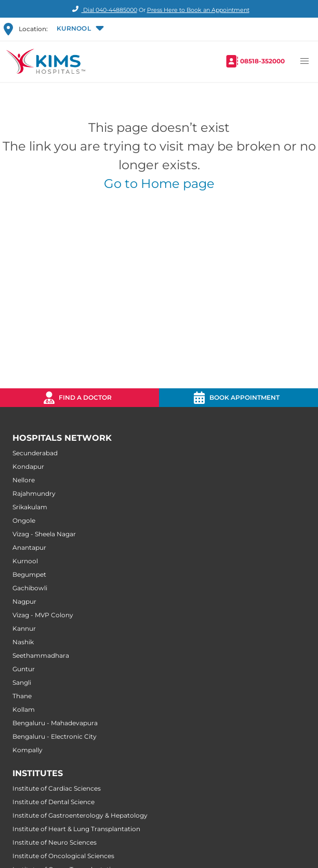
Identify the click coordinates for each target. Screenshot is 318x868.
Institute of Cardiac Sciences (57, 788)
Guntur (24, 669)
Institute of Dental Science (54, 802)
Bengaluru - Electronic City (55, 736)
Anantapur (29, 547)
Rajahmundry (34, 493)
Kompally (28, 750)
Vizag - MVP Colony (43, 615)
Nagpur (24, 601)
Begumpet (29, 574)
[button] (79, 29)
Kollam (24, 709)
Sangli (22, 682)
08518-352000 (262, 61)
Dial (103, 10)
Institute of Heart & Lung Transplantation (76, 829)
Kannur (24, 628)
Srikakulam (30, 507)
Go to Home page (159, 184)
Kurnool (25, 561)
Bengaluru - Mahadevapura (55, 723)
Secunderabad (35, 453)
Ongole (24, 520)
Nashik (23, 642)
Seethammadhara (41, 655)
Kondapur (28, 466)
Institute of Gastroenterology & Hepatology (80, 815)
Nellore (24, 480)
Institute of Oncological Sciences (63, 856)
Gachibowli (30, 588)
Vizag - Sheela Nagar (44, 534)
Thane (22, 696)
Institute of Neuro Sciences (55, 842)
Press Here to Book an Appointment (198, 10)
